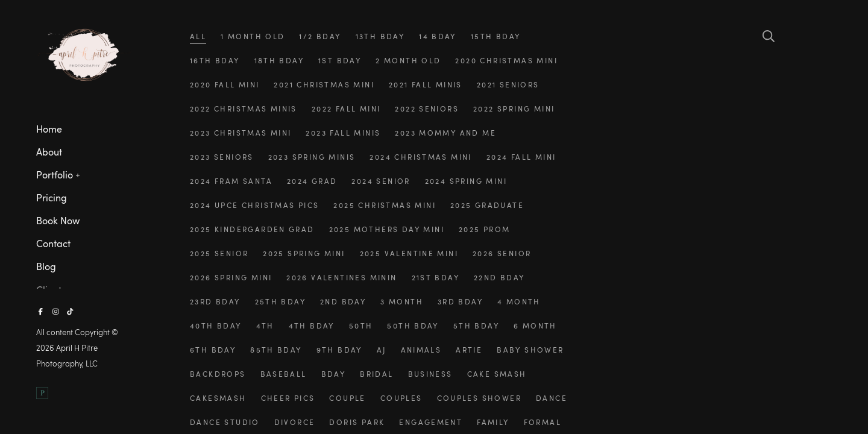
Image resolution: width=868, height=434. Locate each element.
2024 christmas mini (420, 157)
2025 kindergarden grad (252, 229)
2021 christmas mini (324, 84)
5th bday (476, 325)
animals (421, 350)
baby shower (530, 350)
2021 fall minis (426, 84)
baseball (284, 374)
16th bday (215, 60)
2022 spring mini (514, 108)
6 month (535, 325)
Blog (46, 266)
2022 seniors (427, 108)
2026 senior (502, 253)
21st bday (436, 277)
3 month (402, 301)
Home (49, 129)
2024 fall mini (521, 157)
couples (401, 398)
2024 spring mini (466, 181)
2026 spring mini (231, 277)
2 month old (408, 60)
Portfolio (55, 175)
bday (334, 374)
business (430, 374)
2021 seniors (508, 84)
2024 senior (381, 181)
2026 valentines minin (341, 277)
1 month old (253, 36)
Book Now (58, 221)
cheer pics (288, 398)
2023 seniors (222, 157)
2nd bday (343, 301)
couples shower (480, 398)
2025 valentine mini (409, 253)
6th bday (213, 350)
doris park (357, 422)
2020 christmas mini (506, 60)
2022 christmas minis (244, 108)
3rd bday (460, 301)
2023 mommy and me (445, 133)
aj (382, 350)
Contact (53, 244)
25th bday (281, 301)
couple (347, 398)
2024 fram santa (231, 181)
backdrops (218, 374)
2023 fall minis (343, 133)
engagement (431, 422)
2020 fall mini (225, 84)
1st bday (340, 60)
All (198, 36)
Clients (51, 290)
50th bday (413, 325)
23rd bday (215, 301)
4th (265, 325)
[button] (78, 174)
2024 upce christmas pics (254, 205)
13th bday (380, 36)
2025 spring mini (304, 253)
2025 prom (485, 229)
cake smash (497, 374)
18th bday (279, 60)
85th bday (276, 350)
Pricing (52, 198)
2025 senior (219, 253)
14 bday (438, 36)
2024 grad (312, 181)
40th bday (216, 325)
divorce (295, 422)
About (49, 152)
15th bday (496, 36)
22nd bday (499, 277)
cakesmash (218, 398)
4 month (519, 301)
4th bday (312, 325)
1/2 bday (320, 36)
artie (469, 350)
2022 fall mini (346, 108)
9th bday (339, 350)
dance (552, 398)
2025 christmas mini (384, 205)
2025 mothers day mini (387, 229)
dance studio (225, 422)
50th (361, 325)
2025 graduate (487, 205)
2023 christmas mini (241, 133)
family (493, 422)
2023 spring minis (312, 157)
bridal (376, 374)
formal (542, 422)
